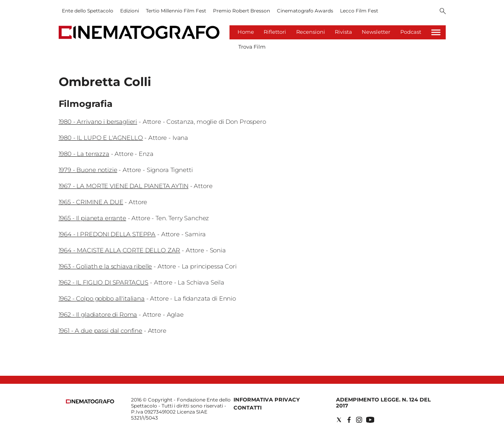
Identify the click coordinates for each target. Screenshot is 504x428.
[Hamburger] (436, 32)
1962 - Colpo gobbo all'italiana (102, 298)
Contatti (248, 408)
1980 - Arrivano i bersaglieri (98, 122)
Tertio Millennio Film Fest (176, 11)
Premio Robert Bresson (242, 11)
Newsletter (376, 32)
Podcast (411, 32)
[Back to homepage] (90, 402)
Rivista (343, 32)
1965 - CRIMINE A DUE (91, 202)
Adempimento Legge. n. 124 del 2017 (383, 402)
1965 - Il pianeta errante (92, 218)
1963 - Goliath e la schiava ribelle (106, 266)
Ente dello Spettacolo (88, 11)
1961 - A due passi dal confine (101, 331)
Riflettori (275, 32)
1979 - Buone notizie (88, 170)
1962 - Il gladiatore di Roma (98, 314)
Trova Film (252, 47)
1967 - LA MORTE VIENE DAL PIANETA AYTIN (124, 186)
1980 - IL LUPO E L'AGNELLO (101, 138)
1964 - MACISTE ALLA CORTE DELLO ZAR (120, 250)
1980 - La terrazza (84, 154)
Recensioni (311, 32)
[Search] (443, 12)
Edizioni (130, 11)
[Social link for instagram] (359, 420)
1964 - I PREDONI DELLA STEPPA (107, 234)
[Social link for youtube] (370, 420)
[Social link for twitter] (339, 420)
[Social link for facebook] (349, 420)
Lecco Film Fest (359, 11)
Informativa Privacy (267, 399)
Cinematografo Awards (305, 11)
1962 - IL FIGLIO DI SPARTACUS (104, 282)
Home (246, 32)
